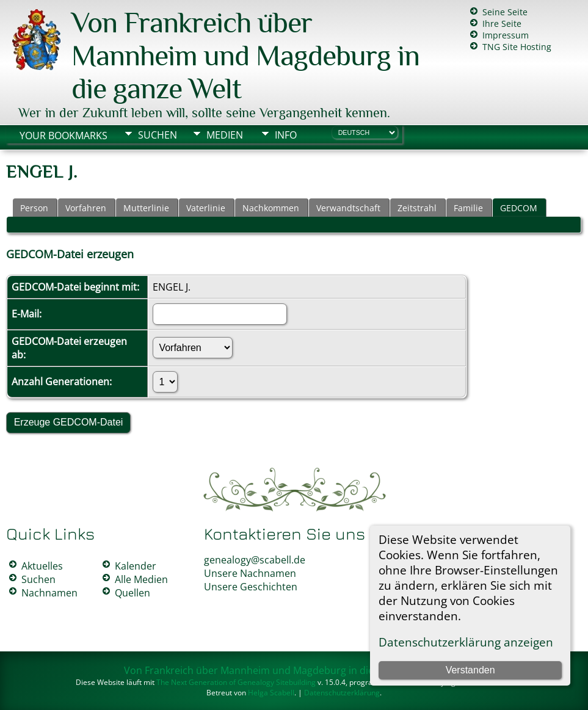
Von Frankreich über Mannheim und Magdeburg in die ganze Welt (245, 56)
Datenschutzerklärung (342, 693)
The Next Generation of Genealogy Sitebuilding (236, 682)
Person (34, 208)
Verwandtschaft (348, 208)
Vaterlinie (206, 208)
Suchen (158, 135)
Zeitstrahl (417, 208)
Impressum (506, 35)
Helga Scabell (271, 693)
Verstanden (470, 670)
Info (286, 135)
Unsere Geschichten (251, 587)
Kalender (136, 566)
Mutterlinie (146, 208)
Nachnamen (49, 593)
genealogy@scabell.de (255, 560)
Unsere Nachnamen (250, 573)
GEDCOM (519, 208)
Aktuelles (42, 566)
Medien (225, 135)
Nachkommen (271, 208)
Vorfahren (86, 208)
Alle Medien (141, 579)
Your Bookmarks (64, 136)
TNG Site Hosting (517, 47)
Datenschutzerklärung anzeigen (466, 642)
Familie (468, 208)
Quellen (132, 593)
